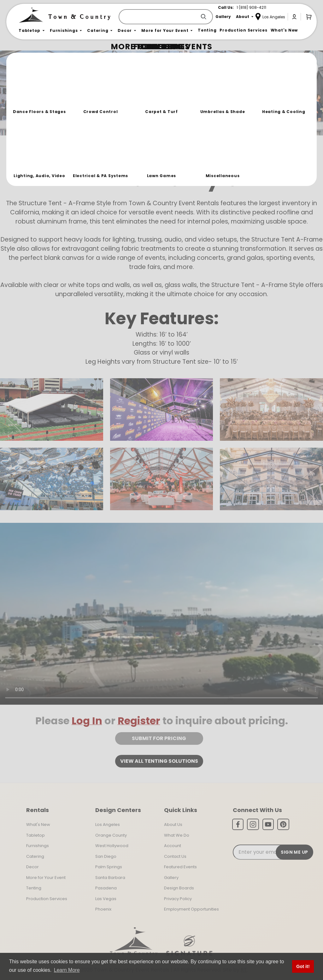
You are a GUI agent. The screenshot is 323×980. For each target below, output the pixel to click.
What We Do (177, 835)
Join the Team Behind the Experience (262, 69)
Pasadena (106, 888)
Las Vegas (106, 899)
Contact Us (175, 856)
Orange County (111, 835)
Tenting (34, 888)
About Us (173, 825)
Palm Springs (109, 867)
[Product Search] (159, 17)
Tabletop (35, 835)
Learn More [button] (67, 970)
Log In (87, 721)
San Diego (106, 856)
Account (173, 846)
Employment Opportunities (191, 909)
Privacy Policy (178, 899)
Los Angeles (108, 825)
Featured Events (180, 867)
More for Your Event (46, 878)
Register (139, 721)
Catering (35, 856)
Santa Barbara (110, 878)
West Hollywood (112, 846)
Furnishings (38, 846)
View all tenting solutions (159, 761)
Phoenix (103, 909)
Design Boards (179, 888)
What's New (38, 825)
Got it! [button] (303, 966)
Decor (32, 867)
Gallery (171, 878)
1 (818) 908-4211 (251, 7)
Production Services (47, 899)
